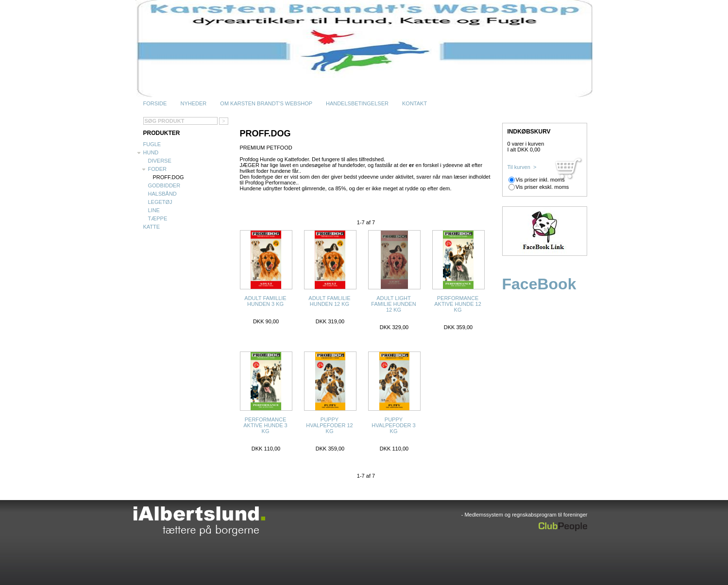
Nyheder (193, 103)
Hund (151, 152)
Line (154, 210)
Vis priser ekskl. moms (542, 187)
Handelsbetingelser (357, 103)
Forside (155, 103)
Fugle (152, 144)
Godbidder (164, 185)
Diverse (160, 161)
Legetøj (160, 202)
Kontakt (415, 103)
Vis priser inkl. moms (540, 180)
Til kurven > (522, 167)
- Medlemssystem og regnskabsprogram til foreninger (525, 515)
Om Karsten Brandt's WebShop (266, 103)
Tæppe (158, 218)
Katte (152, 227)
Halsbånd (162, 194)
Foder (158, 169)
